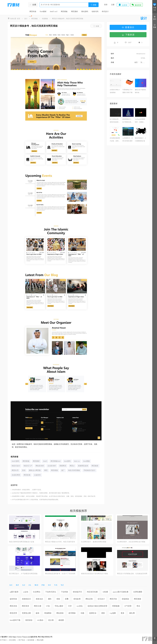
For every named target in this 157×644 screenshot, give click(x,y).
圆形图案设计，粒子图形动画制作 (127, 121)
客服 (155, 26)
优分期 (51, 620)
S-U (49, 585)
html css (77, 461)
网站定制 (89, 599)
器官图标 (72, 613)
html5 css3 (54, 12)
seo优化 (80, 606)
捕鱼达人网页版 (35, 470)
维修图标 (48, 613)
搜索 (93, 5)
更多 (123, 613)
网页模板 (64, 12)
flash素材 (43, 12)
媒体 (38, 613)
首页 (19, 19)
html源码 (67, 461)
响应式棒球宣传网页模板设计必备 (22, 542)
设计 (26, 19)
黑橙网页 (63, 466)
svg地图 (113, 613)
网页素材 (75, 12)
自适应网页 (16, 475)
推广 (63, 470)
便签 (103, 613)
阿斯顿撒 (116, 606)
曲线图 (61, 620)
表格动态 (39, 599)
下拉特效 (65, 592)
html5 (45, 461)
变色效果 (77, 599)
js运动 (26, 592)
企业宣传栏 (52, 466)
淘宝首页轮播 (92, 592)
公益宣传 (37, 475)
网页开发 (113, 599)
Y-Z (62, 585)
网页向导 (15, 470)
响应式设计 (16, 466)
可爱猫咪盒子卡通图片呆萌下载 (127, 91)
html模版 (86, 461)
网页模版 (54, 470)
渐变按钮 (29, 620)
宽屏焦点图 (26, 613)
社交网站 (37, 592)
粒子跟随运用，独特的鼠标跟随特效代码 (115, 121)
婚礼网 (132, 613)
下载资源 (128, 35)
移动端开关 (77, 592)
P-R (43, 585)
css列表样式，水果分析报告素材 (128, 139)
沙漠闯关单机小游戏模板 (115, 91)
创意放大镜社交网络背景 (97, 606)
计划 (48, 606)
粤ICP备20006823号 (45, 637)
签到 (155, 18)
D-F (17, 585)
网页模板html (56, 461)
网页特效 (33, 12)
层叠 (67, 599)
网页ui (72, 466)
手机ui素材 (59, 606)
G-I (24, 585)
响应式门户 (28, 466)
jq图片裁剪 (14, 592)
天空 (70, 606)
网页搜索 (138, 599)
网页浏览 (13, 606)
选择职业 (93, 613)
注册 (113, 5)
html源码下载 (15, 620)
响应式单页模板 (74, 470)
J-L (30, 585)
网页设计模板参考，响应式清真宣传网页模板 (68, 19)
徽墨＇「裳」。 (140, 62)
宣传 (24, 470)
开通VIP (155, 7)
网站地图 (40, 640)
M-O (36, 585)
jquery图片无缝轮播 (121, 592)
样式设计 (105, 12)
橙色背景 (13, 613)
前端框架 (125, 599)
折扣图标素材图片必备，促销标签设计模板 (115, 140)
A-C (11, 585)
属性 (50, 599)
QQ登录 (123, 5)
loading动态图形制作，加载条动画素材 (140, 121)
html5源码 (15, 461)
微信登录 (136, 5)
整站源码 (85, 12)
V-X (56, 585)
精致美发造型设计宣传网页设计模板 (94, 574)
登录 (106, 5)
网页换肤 (95, 466)
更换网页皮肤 (83, 466)
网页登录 (26, 606)
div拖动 (40, 620)
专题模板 (45, 19)
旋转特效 (13, 599)
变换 (58, 599)
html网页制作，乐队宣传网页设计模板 (131, 542)
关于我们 (3, 640)
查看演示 (128, 27)
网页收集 (27, 475)
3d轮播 (105, 592)
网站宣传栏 (40, 466)
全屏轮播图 (138, 592)
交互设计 (101, 599)
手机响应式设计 (89, 470)
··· (30, 16)
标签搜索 (31, 640)
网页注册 (38, 606)
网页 (46, 470)
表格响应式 (26, 599)
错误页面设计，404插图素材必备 (140, 139)
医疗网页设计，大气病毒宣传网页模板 (23, 574)
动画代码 (95, 12)
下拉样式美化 (51, 592)
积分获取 (13, 640)
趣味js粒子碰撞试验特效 (140, 91)
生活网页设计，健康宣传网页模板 (94, 542)
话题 (82, 613)
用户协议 (22, 640)
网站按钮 (60, 613)
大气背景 (128, 606)
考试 (138, 606)
